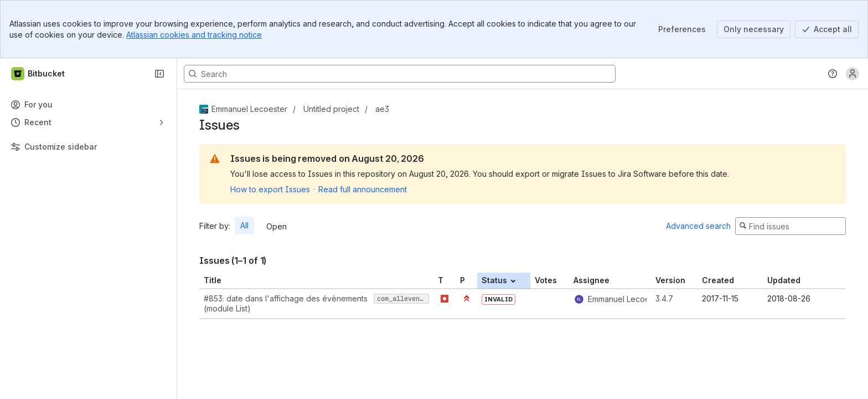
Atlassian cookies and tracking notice (194, 35)
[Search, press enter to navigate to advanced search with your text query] (400, 74)
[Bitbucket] (38, 74)
